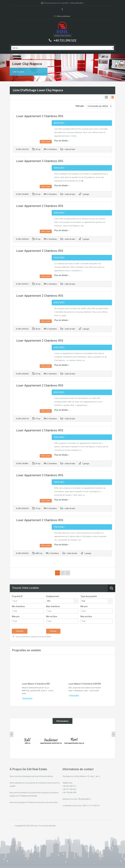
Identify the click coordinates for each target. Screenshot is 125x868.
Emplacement (53, 596)
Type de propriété (89, 596)
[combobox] (62, 601)
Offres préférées (62, 16)
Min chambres (18, 606)
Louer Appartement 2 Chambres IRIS (40, 116)
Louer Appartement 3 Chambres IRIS (40, 161)
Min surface (52, 616)
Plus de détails (62, 141)
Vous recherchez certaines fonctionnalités (32, 637)
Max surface (86, 616)
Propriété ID (17, 596)
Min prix (84, 606)
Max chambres (53, 606)
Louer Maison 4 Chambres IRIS (36, 684)
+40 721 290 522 (65, 40)
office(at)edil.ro (77, 3)
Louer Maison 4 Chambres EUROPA (85, 684)
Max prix (16, 616)
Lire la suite (94, 691)
